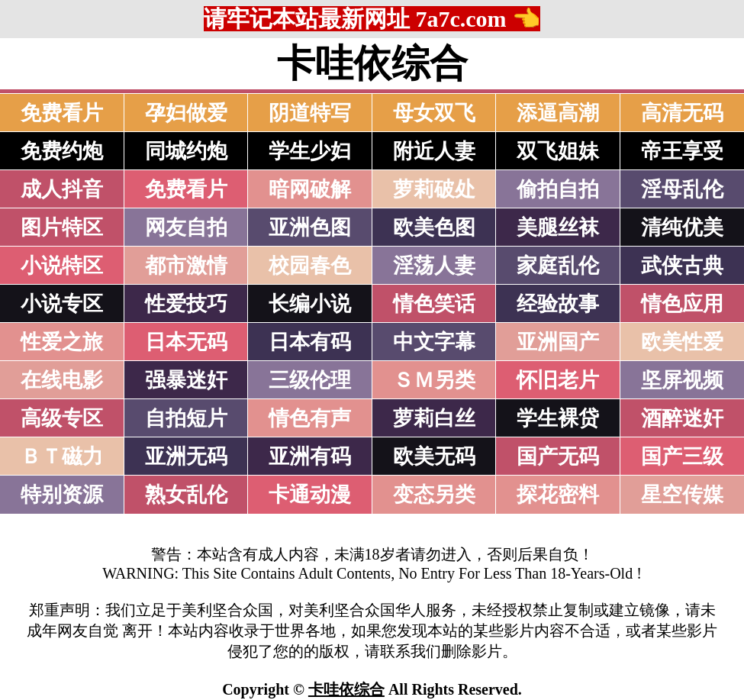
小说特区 (62, 266)
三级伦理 (310, 380)
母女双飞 (434, 113)
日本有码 (310, 342)
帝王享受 (682, 151)
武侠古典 (682, 266)
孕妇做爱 (186, 113)
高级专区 (62, 418)
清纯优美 (682, 227)
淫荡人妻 (434, 266)
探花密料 (558, 495)
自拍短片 (186, 418)
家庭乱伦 (558, 266)
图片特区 (62, 227)
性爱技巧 (186, 304)
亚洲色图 (310, 227)
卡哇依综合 (346, 689)
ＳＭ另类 (434, 380)
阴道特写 (310, 113)
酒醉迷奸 (682, 418)
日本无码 (186, 342)
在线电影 (62, 380)
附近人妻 (434, 151)
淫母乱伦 (682, 189)
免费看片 (62, 113)
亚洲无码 (186, 456)
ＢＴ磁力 (62, 456)
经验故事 (558, 304)
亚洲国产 (558, 342)
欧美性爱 (682, 342)
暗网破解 (310, 189)
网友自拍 (186, 227)
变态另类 (434, 495)
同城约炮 (186, 151)
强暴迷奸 (186, 380)
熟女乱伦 (186, 495)
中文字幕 (434, 342)
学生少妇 (310, 151)
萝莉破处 (434, 189)
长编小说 (310, 304)
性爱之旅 (62, 342)
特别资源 (62, 495)
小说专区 (62, 304)
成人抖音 (62, 189)
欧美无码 (434, 456)
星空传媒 (682, 495)
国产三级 (682, 456)
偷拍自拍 (558, 189)
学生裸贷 (558, 418)
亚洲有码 (310, 456)
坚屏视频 (682, 380)
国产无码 (558, 456)
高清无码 (682, 113)
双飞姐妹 (558, 151)
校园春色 (310, 266)
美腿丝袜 (558, 227)
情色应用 (682, 304)
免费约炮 (62, 151)
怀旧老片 (558, 380)
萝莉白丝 (434, 418)
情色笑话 (434, 304)
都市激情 (186, 266)
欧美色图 (434, 227)
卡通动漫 (310, 495)
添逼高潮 (558, 113)
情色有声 (310, 418)
